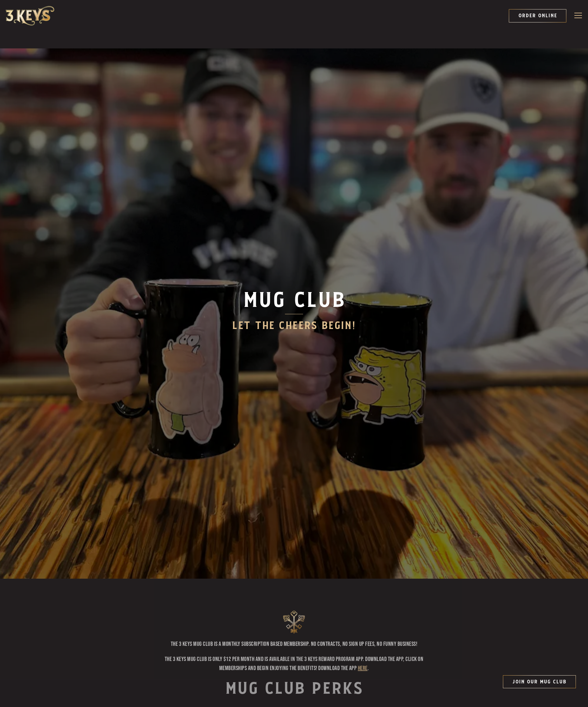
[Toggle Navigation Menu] (578, 15)
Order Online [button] (538, 16)
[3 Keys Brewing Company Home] (30, 16)
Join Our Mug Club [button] (539, 682)
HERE (363, 525)
